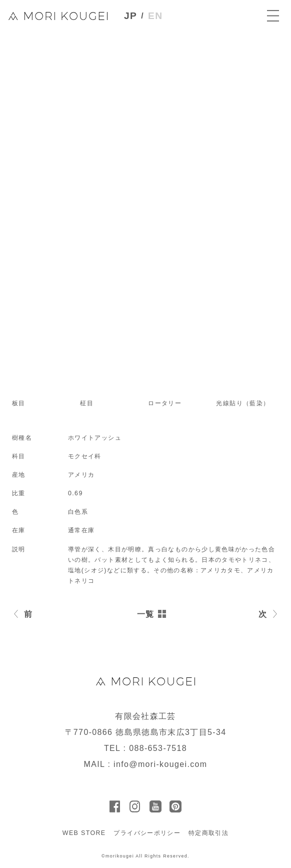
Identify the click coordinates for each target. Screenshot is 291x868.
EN (155, 16)
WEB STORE (84, 833)
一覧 (146, 614)
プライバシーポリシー (147, 833)
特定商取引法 (208, 833)
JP (130, 16)
